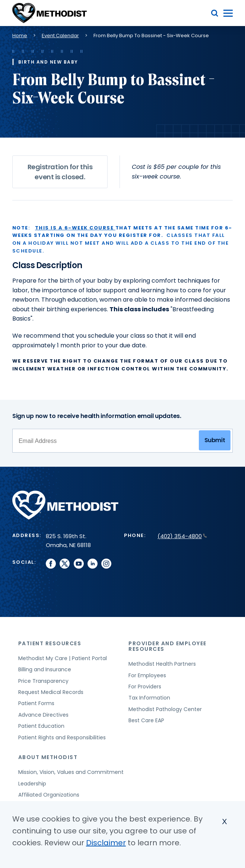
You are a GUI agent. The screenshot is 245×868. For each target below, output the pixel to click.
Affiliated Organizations (49, 795)
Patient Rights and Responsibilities (62, 737)
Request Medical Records (51, 692)
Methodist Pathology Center (165, 709)
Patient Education (41, 726)
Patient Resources (50, 643)
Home (20, 36)
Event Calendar (60, 36)
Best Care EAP (146, 720)
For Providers (145, 687)
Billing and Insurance (45, 669)
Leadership (32, 784)
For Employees (147, 675)
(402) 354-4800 (182, 536)
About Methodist (48, 757)
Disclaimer (106, 843)
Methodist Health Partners (162, 664)
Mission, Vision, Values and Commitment (71, 772)
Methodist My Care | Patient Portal (63, 658)
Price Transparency (43, 681)
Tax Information (149, 698)
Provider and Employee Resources (168, 646)
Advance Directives (43, 715)
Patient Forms (36, 703)
